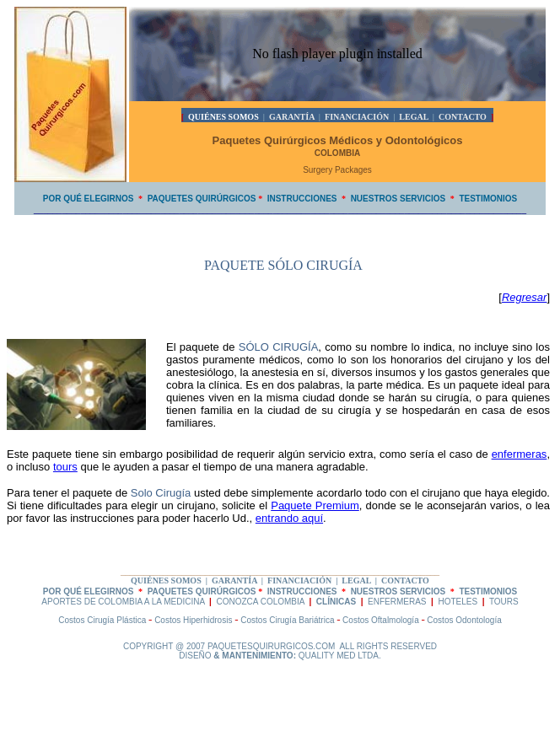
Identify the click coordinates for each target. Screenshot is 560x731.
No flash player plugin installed (337, 54)
